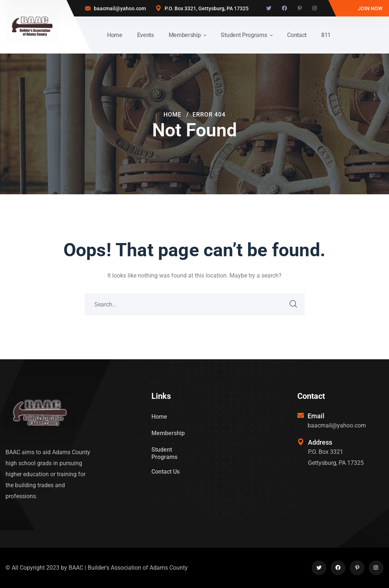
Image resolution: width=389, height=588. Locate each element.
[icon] (269, 8)
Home (173, 115)
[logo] (32, 26)
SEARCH (294, 304)
